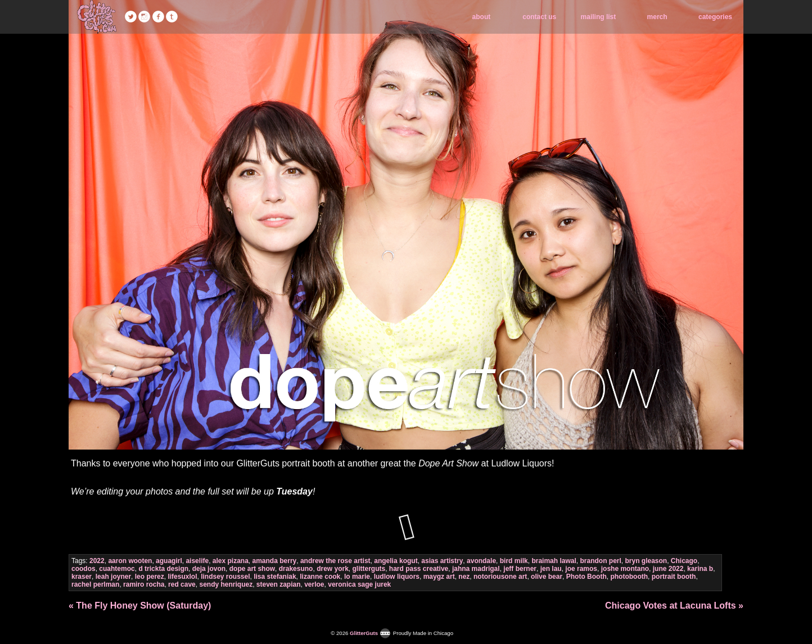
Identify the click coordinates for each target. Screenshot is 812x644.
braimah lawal (554, 561)
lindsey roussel (225, 577)
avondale (481, 561)
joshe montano (625, 569)
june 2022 (668, 569)
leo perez (150, 577)
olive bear (547, 577)
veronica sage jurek (359, 584)
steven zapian (279, 584)
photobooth (629, 577)
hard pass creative (419, 569)
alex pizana (231, 561)
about (482, 17)
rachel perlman (95, 584)
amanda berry (275, 561)
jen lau (551, 569)
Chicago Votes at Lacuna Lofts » (674, 606)
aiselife (197, 561)
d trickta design (163, 569)
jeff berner (520, 569)
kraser (82, 577)
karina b (700, 569)
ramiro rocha (144, 584)
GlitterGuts (97, 17)
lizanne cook (320, 577)
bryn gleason (646, 561)
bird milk (514, 561)
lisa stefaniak (275, 577)
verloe (314, 584)
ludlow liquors (397, 577)
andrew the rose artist (335, 561)
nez (464, 577)
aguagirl (169, 561)
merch (657, 17)
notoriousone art (500, 577)
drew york (333, 569)
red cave (182, 584)
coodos (84, 569)
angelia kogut (396, 561)
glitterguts (369, 569)
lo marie (357, 577)
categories (715, 17)
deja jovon (209, 569)
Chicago (684, 561)
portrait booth (674, 577)
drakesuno (296, 569)
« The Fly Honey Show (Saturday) (140, 606)
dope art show (252, 569)
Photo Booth (587, 577)
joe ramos (581, 569)
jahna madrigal (476, 569)
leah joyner (113, 577)
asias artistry (442, 561)
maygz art (439, 577)
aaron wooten (130, 561)
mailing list (599, 17)
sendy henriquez (226, 584)
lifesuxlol (182, 577)
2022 (97, 561)
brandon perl (600, 561)
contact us (539, 17)
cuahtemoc (117, 569)
